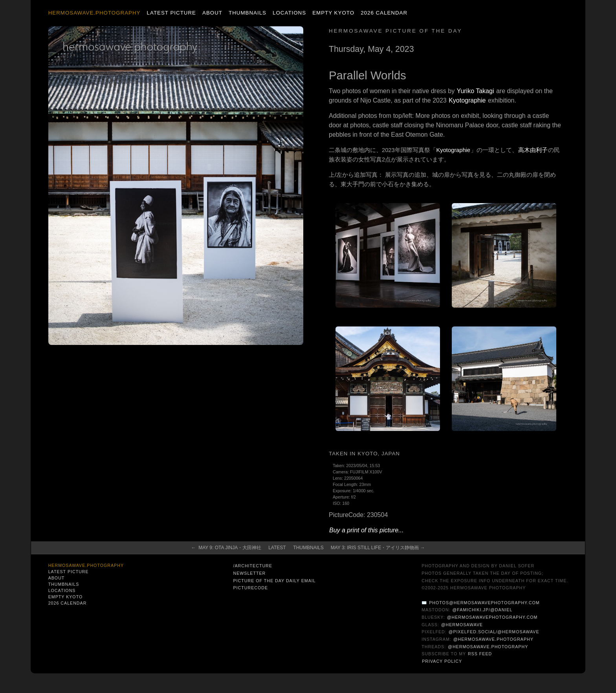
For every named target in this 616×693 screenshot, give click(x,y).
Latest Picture (171, 13)
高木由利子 (533, 150)
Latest (277, 548)
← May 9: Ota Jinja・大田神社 (226, 548)
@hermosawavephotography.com (492, 617)
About (212, 13)
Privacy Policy (442, 661)
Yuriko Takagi (476, 91)
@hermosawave (462, 625)
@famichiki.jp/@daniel (483, 610)
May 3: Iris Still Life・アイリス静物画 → (378, 548)
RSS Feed (480, 654)
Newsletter (249, 573)
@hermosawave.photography (493, 639)
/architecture (252, 566)
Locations (289, 13)
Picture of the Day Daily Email (274, 581)
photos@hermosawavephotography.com (484, 603)
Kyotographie (467, 100)
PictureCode (250, 588)
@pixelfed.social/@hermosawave (494, 632)
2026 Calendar (384, 13)
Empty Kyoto (333, 13)
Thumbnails (247, 13)
